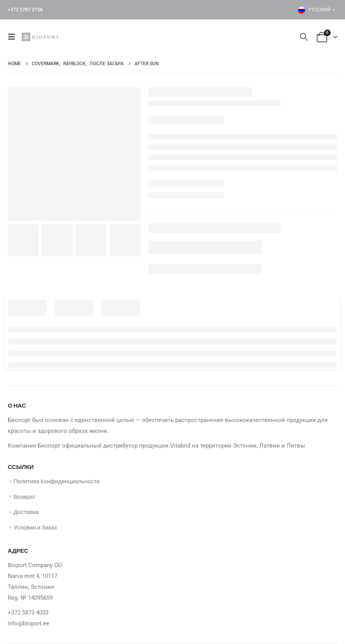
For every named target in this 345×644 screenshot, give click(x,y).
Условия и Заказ (35, 527)
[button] (14, 37)
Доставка (26, 512)
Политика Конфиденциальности (57, 481)
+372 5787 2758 (25, 10)
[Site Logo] (41, 37)
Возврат (24, 496)
